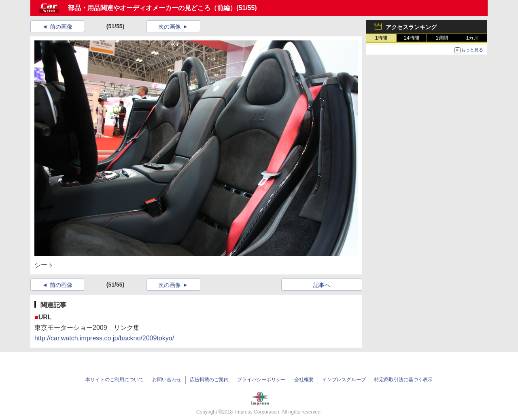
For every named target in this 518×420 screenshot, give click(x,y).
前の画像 (61, 27)
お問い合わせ (167, 380)
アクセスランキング (411, 27)
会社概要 (304, 380)
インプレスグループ (344, 380)
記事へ (322, 285)
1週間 (442, 38)
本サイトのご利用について (115, 380)
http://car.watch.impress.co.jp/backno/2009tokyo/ (104, 338)
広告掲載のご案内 (209, 380)
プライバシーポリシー (261, 380)
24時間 (411, 38)
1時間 (381, 38)
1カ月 (472, 38)
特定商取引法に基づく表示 (403, 380)
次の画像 (170, 27)
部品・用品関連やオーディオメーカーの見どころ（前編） (152, 8)
